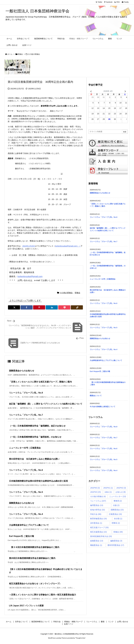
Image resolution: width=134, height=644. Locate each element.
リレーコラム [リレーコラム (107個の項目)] (98, 501)
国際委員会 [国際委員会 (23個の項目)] (117, 510)
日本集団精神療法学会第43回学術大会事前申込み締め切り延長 (38, 481)
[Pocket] (64, 307)
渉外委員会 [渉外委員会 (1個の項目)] (96, 523)
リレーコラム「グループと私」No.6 (26, 470)
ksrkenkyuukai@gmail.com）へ (68, 246)
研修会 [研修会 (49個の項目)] (118, 532)
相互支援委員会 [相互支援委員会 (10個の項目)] (98, 532)
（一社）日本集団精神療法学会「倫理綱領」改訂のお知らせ (37, 426)
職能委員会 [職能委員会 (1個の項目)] (96, 545)
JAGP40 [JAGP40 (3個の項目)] (95, 488)
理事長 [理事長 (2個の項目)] (116, 523)
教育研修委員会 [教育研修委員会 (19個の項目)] (98, 519)
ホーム (10, 54)
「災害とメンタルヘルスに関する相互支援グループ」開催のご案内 (40, 382)
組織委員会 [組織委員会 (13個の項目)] (97, 541)
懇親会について (96, 396)
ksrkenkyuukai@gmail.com (30, 276)
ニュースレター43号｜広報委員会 (25, 448)
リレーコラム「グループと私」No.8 (26, 393)
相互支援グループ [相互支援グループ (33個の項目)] (99, 527)
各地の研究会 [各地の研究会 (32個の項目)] (98, 510)
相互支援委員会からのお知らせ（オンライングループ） (35, 584)
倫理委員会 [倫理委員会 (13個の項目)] (97, 505)
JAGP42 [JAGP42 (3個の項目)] (121, 488)
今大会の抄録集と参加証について (103, 407)
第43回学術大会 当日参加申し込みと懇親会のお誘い (34, 459)
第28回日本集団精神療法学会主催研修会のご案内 (32, 558)
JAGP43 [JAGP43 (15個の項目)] (95, 492)
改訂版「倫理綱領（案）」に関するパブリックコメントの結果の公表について (46, 404)
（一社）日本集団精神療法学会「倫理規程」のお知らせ (35, 437)
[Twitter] (14, 307)
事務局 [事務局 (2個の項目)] (118, 501)
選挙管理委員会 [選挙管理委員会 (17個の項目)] (116, 545)
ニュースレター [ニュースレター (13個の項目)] (118, 496)
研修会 (20, 54)
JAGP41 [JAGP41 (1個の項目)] (108, 488)
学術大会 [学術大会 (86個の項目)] (96, 514)
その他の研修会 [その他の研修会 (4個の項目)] (98, 496)
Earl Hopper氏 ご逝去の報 (22, 536)
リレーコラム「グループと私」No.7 (26, 415)
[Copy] (77, 307)
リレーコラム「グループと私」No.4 (26, 514)
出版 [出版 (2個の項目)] (116, 505)
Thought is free (80, 638)
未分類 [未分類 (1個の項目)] (118, 519)
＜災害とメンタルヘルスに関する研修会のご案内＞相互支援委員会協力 (43, 595)
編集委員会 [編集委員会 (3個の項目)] (116, 541)
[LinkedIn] (52, 307)
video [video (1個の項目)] (108, 492)
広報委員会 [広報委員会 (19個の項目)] (115, 514)
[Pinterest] (39, 307)
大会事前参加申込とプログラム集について (29, 525)
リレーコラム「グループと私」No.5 (26, 492)
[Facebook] (27, 307)
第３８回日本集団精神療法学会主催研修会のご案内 (34, 547)
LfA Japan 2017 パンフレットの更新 (26, 606)
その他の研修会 (34, 54)
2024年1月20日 (29, 246)
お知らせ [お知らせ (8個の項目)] (121, 492)
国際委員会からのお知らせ (22, 371)
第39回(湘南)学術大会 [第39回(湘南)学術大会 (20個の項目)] (101, 536)
